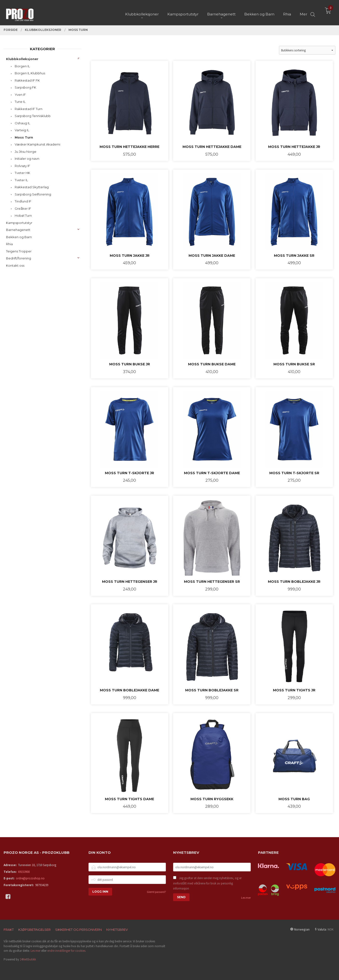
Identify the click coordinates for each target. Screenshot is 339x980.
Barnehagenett (18, 230)
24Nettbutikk (28, 959)
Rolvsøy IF (22, 166)
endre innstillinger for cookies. (67, 951)
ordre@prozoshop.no (30, 878)
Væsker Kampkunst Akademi (37, 144)
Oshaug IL (22, 123)
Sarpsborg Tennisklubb (33, 116)
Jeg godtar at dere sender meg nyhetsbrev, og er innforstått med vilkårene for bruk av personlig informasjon (207, 883)
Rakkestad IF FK (27, 80)
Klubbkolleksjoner (22, 59)
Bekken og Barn (19, 237)
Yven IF (20, 95)
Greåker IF (23, 209)
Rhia (9, 244)
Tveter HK (22, 173)
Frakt (9, 930)
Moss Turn (24, 137)
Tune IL (20, 102)
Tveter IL (21, 180)
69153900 (24, 872)
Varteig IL (22, 130)
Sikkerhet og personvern (78, 930)
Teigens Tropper (19, 251)
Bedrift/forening (19, 258)
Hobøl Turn (23, 215)
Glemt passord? (156, 892)
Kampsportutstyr (19, 223)
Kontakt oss (15, 265)
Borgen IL (22, 66)
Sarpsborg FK (25, 87)
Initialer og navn (27, 159)
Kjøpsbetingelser (34, 930)
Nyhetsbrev (117, 930)
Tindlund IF (23, 201)
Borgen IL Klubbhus (30, 73)
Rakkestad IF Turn (29, 109)
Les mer (246, 898)
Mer (303, 12)
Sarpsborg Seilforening (33, 194)
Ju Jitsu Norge (26, 152)
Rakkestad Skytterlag (32, 187)
